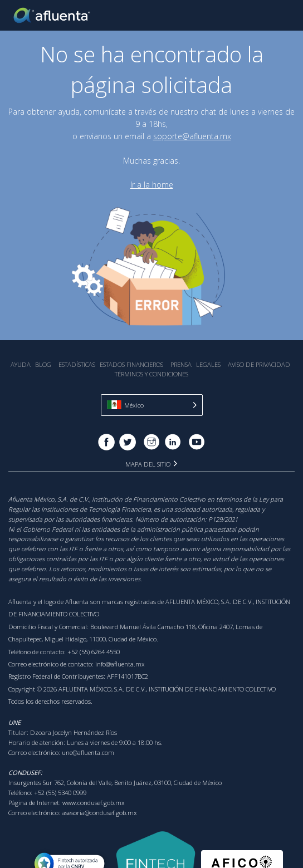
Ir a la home (152, 185)
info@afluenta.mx (120, 664)
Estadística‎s (77, 364)
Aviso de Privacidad (259, 364)
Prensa (181, 364)
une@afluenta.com (88, 752)
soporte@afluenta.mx (192, 136)
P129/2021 (223, 519)
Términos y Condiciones (151, 374)
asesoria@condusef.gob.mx (99, 813)
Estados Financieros (131, 364)
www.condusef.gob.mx (94, 803)
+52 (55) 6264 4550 (94, 652)
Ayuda (21, 364)
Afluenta (53, 15)
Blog (43, 364)
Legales (208, 364)
